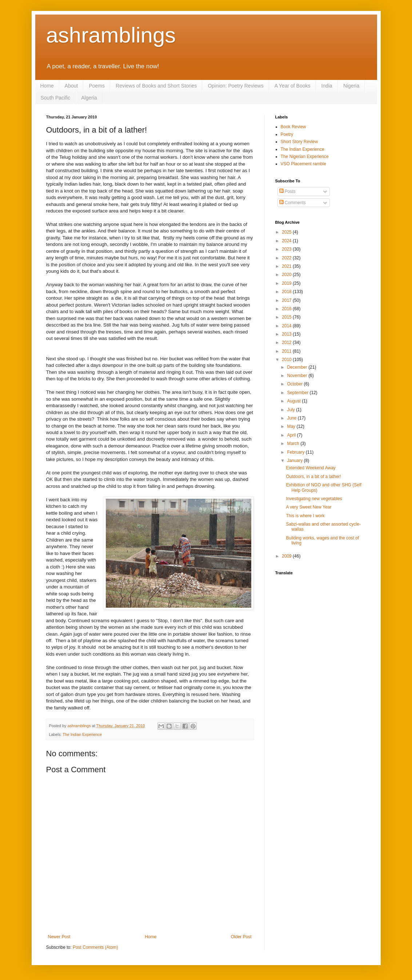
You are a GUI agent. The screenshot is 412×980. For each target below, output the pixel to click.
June (292, 418)
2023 (287, 249)
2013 (287, 334)
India (327, 86)
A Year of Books (293, 86)
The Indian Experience (82, 734)
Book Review (293, 127)
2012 (287, 343)
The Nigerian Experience (305, 157)
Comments (293, 203)
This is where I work (305, 516)
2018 (287, 292)
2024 (287, 241)
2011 (287, 351)
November (298, 376)
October (295, 384)
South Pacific (56, 98)
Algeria (89, 98)
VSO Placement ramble (303, 164)
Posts (287, 191)
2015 (287, 317)
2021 (287, 266)
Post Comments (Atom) (95, 947)
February (296, 452)
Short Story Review (299, 142)
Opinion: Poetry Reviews (235, 86)
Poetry (287, 134)
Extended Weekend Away (311, 468)
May (292, 426)
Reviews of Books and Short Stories (156, 86)
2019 (287, 283)
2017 (287, 300)
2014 (287, 326)
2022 (287, 258)
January (295, 461)
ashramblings (111, 35)
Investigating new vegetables (314, 499)
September (298, 393)
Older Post (241, 937)
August (294, 401)
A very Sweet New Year (309, 507)
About (71, 86)
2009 (287, 556)
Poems (97, 86)
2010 (287, 360)
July (291, 410)
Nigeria (351, 86)
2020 (287, 275)
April (292, 435)
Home (47, 86)
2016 (287, 309)
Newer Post (59, 937)
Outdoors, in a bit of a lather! (313, 477)
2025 (287, 232)
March (294, 444)
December (298, 367)
